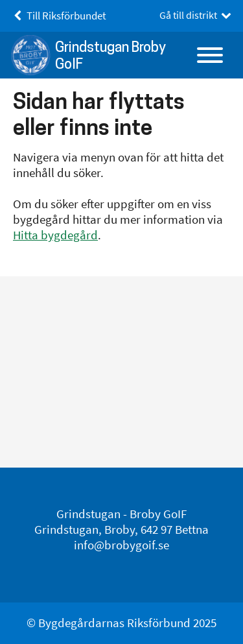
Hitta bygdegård (55, 235)
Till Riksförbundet (58, 16)
